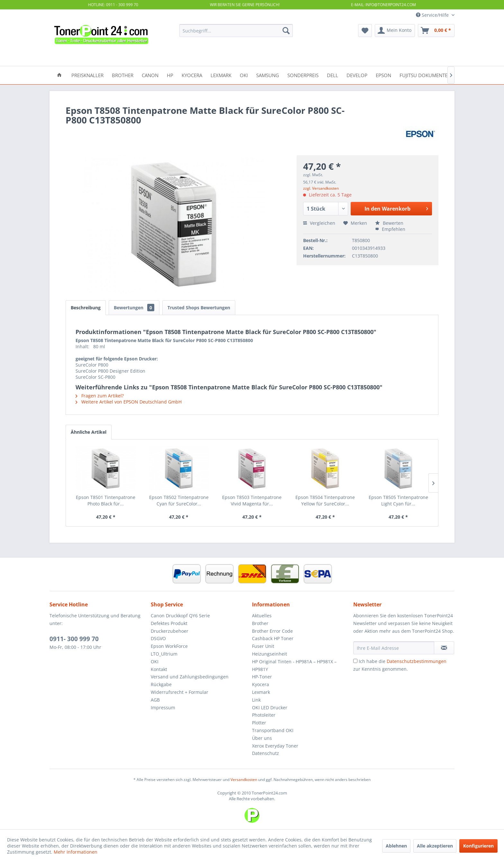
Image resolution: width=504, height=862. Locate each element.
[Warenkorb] (436, 31)
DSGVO (158, 638)
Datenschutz (265, 753)
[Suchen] (286, 31)
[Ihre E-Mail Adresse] (394, 648)
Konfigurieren (478, 846)
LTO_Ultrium (164, 654)
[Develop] (357, 75)
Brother (260, 623)
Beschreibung (86, 308)
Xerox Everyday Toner (275, 746)
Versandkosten (244, 780)
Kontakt (159, 669)
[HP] (170, 75)
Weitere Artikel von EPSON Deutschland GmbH (129, 402)
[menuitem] (236, 31)
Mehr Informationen (76, 852)
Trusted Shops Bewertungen (199, 308)
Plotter (259, 723)
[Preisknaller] (87, 75)
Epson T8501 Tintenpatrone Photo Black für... (106, 500)
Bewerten (389, 223)
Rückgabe (161, 684)
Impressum (163, 708)
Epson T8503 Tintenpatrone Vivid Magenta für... (252, 500)
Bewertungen (134, 308)
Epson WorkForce (169, 646)
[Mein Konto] (395, 31)
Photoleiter (264, 715)
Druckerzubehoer (170, 631)
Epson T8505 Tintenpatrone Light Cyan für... (398, 500)
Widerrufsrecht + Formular (180, 692)
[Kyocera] (192, 75)
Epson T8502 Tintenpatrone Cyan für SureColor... (179, 500)
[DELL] (333, 75)
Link (256, 700)
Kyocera (261, 684)
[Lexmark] (221, 75)
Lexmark (261, 692)
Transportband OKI (273, 730)
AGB (155, 700)
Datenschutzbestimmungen (417, 661)
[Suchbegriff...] (236, 31)
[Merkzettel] (365, 31)
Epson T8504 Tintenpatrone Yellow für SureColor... (325, 500)
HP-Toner (262, 677)
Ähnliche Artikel (89, 432)
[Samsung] (268, 75)
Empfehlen (390, 229)
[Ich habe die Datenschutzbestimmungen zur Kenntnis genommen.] (355, 661)
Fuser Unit (263, 646)
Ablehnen (396, 846)
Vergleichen (319, 223)
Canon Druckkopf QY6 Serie (180, 616)
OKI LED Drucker (270, 708)
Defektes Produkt (169, 623)
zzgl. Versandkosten (321, 188)
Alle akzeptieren (435, 846)
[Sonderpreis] (303, 75)
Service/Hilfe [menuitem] (433, 15)
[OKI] (244, 75)
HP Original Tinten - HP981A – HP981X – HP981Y (294, 665)
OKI (155, 662)
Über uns (262, 738)
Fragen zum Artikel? (100, 396)
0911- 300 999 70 (74, 639)
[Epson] (383, 75)
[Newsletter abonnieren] (444, 648)
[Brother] (123, 75)
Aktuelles (262, 616)
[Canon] (150, 75)
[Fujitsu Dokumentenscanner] (436, 75)
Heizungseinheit (270, 654)
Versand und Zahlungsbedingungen (190, 677)
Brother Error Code (272, 631)
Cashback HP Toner (273, 638)
